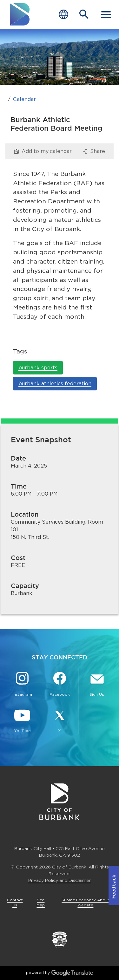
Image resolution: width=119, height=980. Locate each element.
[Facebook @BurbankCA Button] (60, 685)
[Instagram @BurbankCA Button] (22, 685)
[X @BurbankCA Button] (60, 721)
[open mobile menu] (106, 14)
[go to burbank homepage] (20, 14)
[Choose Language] (63, 15)
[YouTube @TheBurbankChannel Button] (22, 721)
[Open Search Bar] (84, 14)
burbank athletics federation (55, 384)
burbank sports (38, 368)
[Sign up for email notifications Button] (97, 685)
